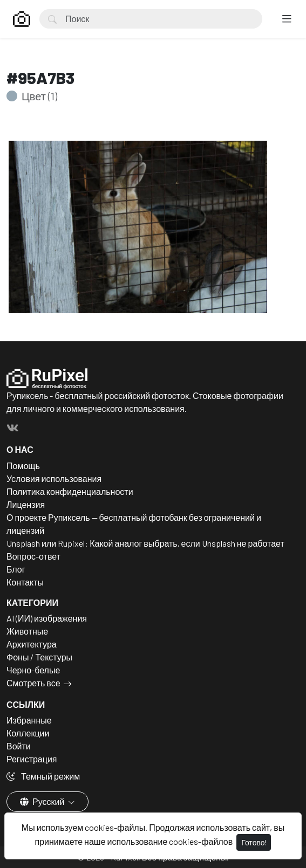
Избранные (29, 720)
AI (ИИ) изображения (47, 618)
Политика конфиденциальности (70, 491)
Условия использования (54, 478)
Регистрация (32, 759)
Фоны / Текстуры (39, 657)
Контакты (25, 582)
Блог (16, 569)
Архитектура (32, 644)
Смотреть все (33, 683)
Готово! (254, 842)
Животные (27, 631)
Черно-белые (33, 670)
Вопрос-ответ (33, 556)
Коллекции (28, 733)
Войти (19, 746)
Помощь (23, 466)
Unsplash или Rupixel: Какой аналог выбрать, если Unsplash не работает (145, 543)
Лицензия (26, 504)
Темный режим (43, 776)
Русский (43, 801)
